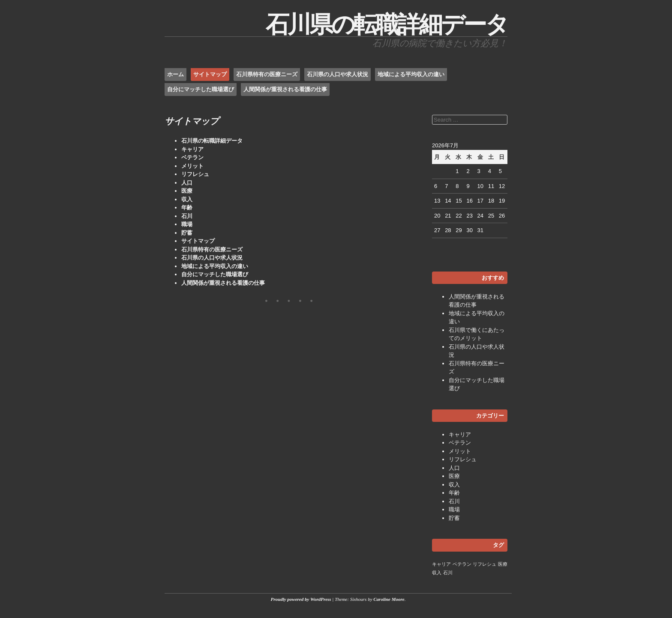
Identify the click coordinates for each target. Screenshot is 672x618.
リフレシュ (195, 174)
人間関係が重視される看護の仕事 (285, 89)
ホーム (175, 74)
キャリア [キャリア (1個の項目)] (441, 564)
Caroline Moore (389, 599)
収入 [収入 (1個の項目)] (437, 573)
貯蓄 (187, 233)
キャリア (192, 149)
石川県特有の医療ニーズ (267, 74)
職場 (187, 224)
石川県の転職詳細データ (387, 24)
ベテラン (192, 157)
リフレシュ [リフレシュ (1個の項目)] (484, 564)
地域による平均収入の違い (411, 74)
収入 (187, 199)
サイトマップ (210, 74)
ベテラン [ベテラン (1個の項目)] (462, 564)
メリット (192, 166)
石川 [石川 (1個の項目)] (448, 573)
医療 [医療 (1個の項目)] (503, 564)
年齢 (187, 207)
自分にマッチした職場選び (201, 89)
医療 (187, 191)
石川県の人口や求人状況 (337, 74)
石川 (187, 216)
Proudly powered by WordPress (301, 599)
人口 (187, 183)
